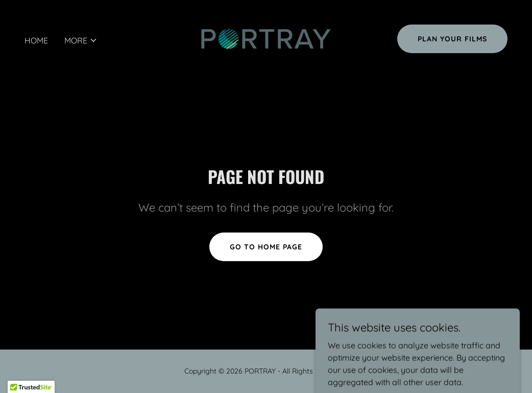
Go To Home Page (266, 247)
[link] (266, 38)
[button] (81, 40)
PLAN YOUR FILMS (452, 39)
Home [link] (36, 40)
